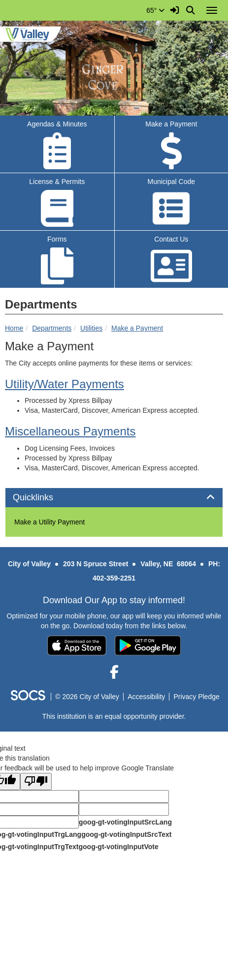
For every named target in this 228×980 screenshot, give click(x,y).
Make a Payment (137, 328)
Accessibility (146, 697)
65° (155, 10)
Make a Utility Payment (49, 522)
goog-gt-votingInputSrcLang (125, 822)
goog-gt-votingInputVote (118, 847)
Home (14, 328)
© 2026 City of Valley (87, 697)
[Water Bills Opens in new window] (65, 384)
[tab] (114, 498)
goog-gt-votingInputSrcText (126, 834)
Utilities (91, 328)
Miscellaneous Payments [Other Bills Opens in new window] (70, 431)
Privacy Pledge (196, 697)
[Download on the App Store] (77, 645)
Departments (52, 328)
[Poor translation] (36, 781)
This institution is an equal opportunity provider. (114, 716)
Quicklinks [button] (44, 498)
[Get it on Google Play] (148, 645)
